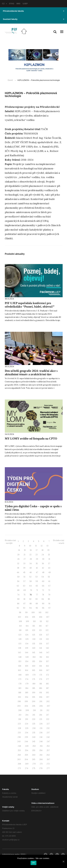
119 (27, 630)
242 (48, 737)
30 (43, 559)
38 (18, 568)
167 (48, 670)
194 (27, 697)
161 (41, 666)
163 (20, 670)
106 (41, 617)
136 (41, 644)
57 (24, 581)
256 (41, 750)
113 (20, 626)
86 (18, 604)
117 (47, 626)
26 (18, 559)
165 (34, 670)
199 (26, 701)
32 (18, 564)
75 (24, 595)
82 (30, 599)
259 (26, 755)
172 (48, 675)
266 (41, 759)
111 (41, 621)
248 (19, 746)
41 (37, 568)
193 (20, 697)
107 (48, 617)
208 (20, 710)
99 (26, 612)
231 (41, 728)
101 (40, 612)
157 (48, 661)
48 (43, 572)
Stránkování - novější (10, 542)
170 (34, 675)
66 (43, 586)
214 (27, 715)
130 (34, 639)
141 (41, 648)
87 (24, 604)
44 (18, 572)
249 (27, 746)
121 (40, 630)
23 (37, 555)
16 (31, 550)
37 (49, 564)
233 (19, 733)
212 (48, 710)
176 (41, 679)
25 (49, 555)
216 (41, 715)
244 (26, 742)
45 (24, 572)
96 (43, 608)
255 (34, 750)
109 (27, 621)
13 (47, 546)
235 (34, 733)
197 (48, 697)
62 (18, 586)
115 (34, 626)
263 (19, 759)
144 (27, 653)
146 (41, 653)
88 (31, 604)
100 (33, 612)
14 (19, 550)
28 (31, 559)
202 (48, 701)
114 (27, 626)
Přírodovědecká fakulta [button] (34, 11)
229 (27, 728)
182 (47, 684)
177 (48, 679)
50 (18, 577)
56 (18, 581)
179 (27, 684)
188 (20, 693)
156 (41, 661)
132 (47, 639)
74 (18, 595)
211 (41, 710)
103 (20, 617)
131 (41, 639)
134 (27, 644)
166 (41, 670)
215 (34, 715)
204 (26, 706)
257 (48, 750)
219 (27, 719)
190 (34, 693)
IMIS (18, 4)
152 (48, 657)
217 (48, 715)
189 (27, 693)
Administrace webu (11, 854)
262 (48, 755)
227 (48, 724)
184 (27, 688)
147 (48, 653)
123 (20, 635)
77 (37, 595)
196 (41, 697)
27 (25, 559)
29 (37, 559)
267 (48, 759)
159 (27, 666)
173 (20, 679)
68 (18, 590)
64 (30, 586)
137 (48, 644)
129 (27, 639)
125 (34, 635)
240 (34, 737)
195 (34, 697)
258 (19, 755)
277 (48, 768)
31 (49, 559)
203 (19, 706)
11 (36, 546)
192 (47, 693)
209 (27, 710)
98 (20, 612)
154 (27, 661)
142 (47, 648)
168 (20, 675)
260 (34, 755)
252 (48, 746)
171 (41, 675)
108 (20, 621)
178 (20, 684)
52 (30, 577)
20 (18, 555)
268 (19, 764)
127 (48, 635)
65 (37, 586)
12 (42, 546)
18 (43, 550)
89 (37, 604)
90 (43, 604)
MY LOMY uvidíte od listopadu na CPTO (31, 439)
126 (41, 635)
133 (20, 644)
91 (49, 604)
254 (27, 750)
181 (41, 684)
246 (41, 742)
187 (48, 688)
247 (48, 742)
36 (43, 564)
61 (49, 581)
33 (24, 564)
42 (43, 568)
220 (34, 719)
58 (31, 581)
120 (34, 630)
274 (27, 768)
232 (48, 728)
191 (41, 693)
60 (43, 581)
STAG (12, 4)
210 (34, 710)
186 (41, 688)
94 (30, 608)
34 (31, 564)
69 (25, 590)
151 (41, 657)
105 (34, 617)
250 (34, 746)
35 (37, 564)
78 (43, 595)
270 (34, 764)
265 (34, 759)
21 (24, 555)
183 (20, 688)
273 (19, 768)
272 (48, 764)
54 (43, 577)
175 (34, 679)
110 (34, 621)
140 (34, 648)
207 (48, 706)
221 (41, 719)
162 (47, 666)
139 (27, 648)
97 (49, 608)
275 (34, 768)
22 (30, 555)
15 (25, 550)
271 (41, 764)
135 (34, 644)
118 (20, 630)
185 (34, 688)
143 (20, 653)
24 (43, 555)
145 (34, 653)
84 (43, 599)
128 (20, 639)
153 (20, 661)
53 (37, 577)
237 (48, 733)
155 (34, 661)
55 (49, 577)
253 (19, 750)
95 (37, 608)
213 (20, 715)
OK (33, 863)
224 (27, 724)
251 (41, 746)
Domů (10, 80)
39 (24, 568)
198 (19, 701)
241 (41, 737)
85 (49, 599)
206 (41, 706)
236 (41, 733)
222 (48, 719)
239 (26, 737)
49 (50, 572)
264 (26, 759)
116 (40, 626)
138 (20, 648)
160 (34, 666)
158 (20, 666)
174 (27, 679)
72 (43, 590)
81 (24, 599)
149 (27, 657)
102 (47, 612)
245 (34, 742)
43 (49, 568)
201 (41, 701)
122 (47, 630)
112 (47, 621)
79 (49, 595)
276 (41, 768)
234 (27, 733)
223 (19, 724)
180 (34, 684)
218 (20, 719)
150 (34, 657)
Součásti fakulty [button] (34, 19)
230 (34, 728)
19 (48, 550)
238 (19, 737)
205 (34, 706)
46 (31, 572)
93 (24, 608)
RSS (23, 854)
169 (27, 675)
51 (24, 577)
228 (19, 728)
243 (19, 742)
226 (41, 724)
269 (27, 764)
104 (27, 617)
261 (41, 755)
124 (27, 635)
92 (18, 608)
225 (34, 724)
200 (34, 701)
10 (30, 546)
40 (31, 568)
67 (49, 586)
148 (20, 657)
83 (37, 599)
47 (37, 572)
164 (27, 670)
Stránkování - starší (59, 542)
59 (37, 581)
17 (37, 550)
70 (31, 590)
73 (49, 590)
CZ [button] (5, 4)
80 (18, 599)
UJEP (25, 4)
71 (37, 590)
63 (24, 586)
